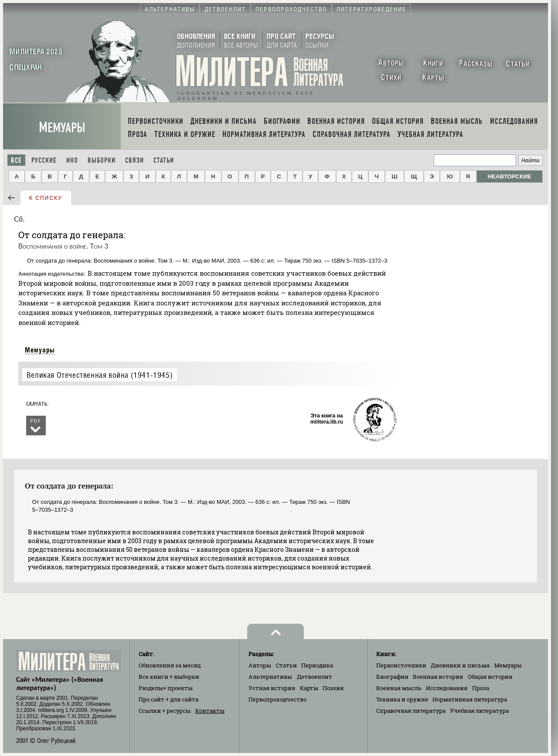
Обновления (170, 665)
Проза (481, 688)
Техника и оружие (402, 699)
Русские (44, 160)
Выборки (102, 160)
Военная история (438, 677)
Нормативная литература (470, 699)
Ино (72, 160)
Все (16, 160)
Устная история (272, 688)
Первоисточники (401, 665)
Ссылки (165, 711)
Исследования (447, 688)
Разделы (166, 688)
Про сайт (168, 699)
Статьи (164, 160)
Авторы (260, 665)
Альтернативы (270, 677)
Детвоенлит (315, 677)
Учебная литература (479, 711)
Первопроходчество (277, 699)
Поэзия (333, 688)
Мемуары (62, 128)
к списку (46, 198)
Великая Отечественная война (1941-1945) (100, 375)
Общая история (490, 677)
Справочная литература (411, 711)
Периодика (317, 665)
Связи (134, 160)
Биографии (392, 677)
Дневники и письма (460, 665)
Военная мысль (399, 688)
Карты (309, 688)
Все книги (169, 677)
